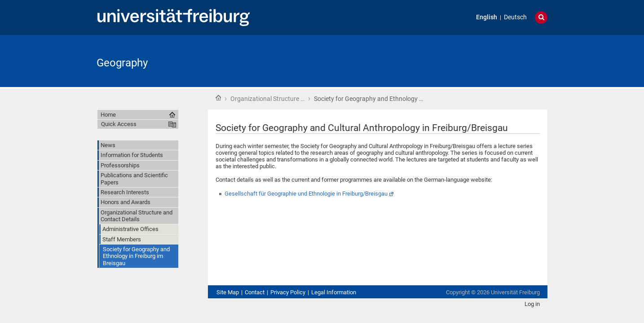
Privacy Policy (288, 292)
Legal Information (334, 292)
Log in (532, 304)
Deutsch (515, 17)
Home (218, 98)
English (487, 17)
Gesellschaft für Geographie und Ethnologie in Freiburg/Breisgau (306, 194)
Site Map (228, 292)
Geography (122, 63)
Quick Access (119, 124)
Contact (255, 292)
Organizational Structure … (267, 99)
